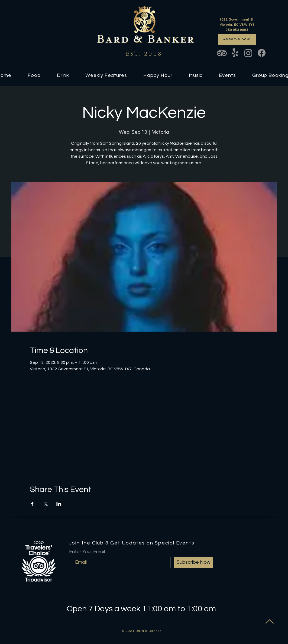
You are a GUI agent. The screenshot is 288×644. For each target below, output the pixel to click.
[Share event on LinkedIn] (59, 504)
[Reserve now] (237, 39)
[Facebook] (262, 53)
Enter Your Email (87, 552)
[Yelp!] (235, 53)
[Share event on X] (46, 504)
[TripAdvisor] (222, 53)
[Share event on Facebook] (32, 504)
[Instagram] (248, 53)
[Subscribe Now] (194, 562)
